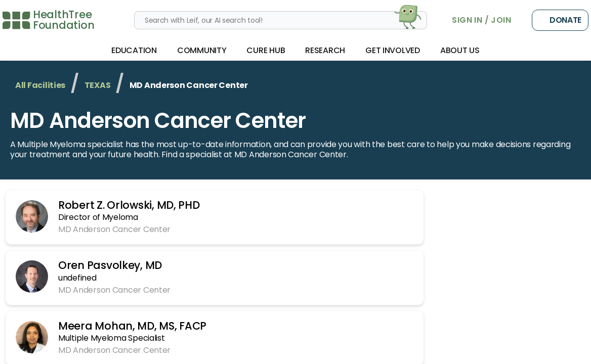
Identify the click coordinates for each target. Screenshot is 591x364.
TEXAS (98, 85)
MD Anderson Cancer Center (158, 121)
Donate (560, 20)
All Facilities (40, 85)
